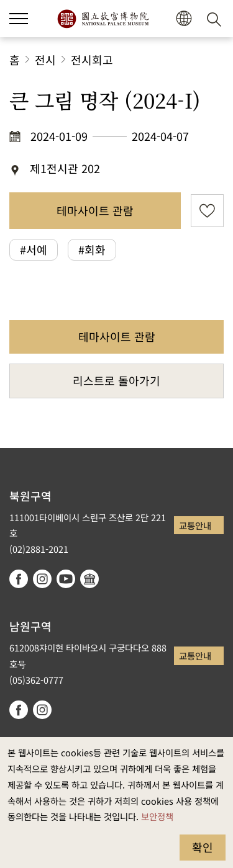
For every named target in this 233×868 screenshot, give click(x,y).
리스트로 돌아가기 (116, 380)
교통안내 (195, 525)
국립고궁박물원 (103, 19)
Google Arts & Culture (89, 579)
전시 (45, 60)
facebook (19, 579)
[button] (184, 19)
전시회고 (92, 60)
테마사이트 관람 (95, 210)
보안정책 (157, 816)
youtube (66, 579)
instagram (42, 579)
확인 (203, 847)
